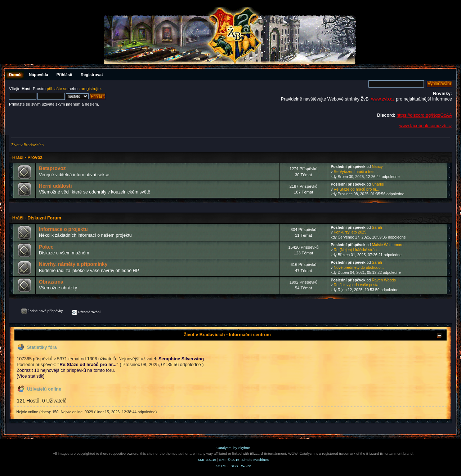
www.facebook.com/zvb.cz (426, 126)
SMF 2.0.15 (207, 460)
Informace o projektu (63, 229)
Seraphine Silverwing (181, 359)
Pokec (46, 247)
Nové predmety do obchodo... (359, 267)
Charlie (378, 184)
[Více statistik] (30, 376)
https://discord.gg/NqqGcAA (424, 115)
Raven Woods (384, 280)
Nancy (377, 166)
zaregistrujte (89, 89)
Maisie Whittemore (388, 245)
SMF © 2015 (229, 460)
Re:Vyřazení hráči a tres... (355, 172)
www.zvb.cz (383, 99)
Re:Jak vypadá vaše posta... (357, 285)
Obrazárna (51, 282)
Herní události (55, 186)
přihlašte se (57, 89)
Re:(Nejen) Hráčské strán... (357, 250)
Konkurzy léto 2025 (350, 232)
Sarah (377, 227)
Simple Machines (255, 460)
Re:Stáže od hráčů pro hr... (356, 189)
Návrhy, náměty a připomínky (73, 264)
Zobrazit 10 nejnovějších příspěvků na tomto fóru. (66, 370)
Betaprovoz (52, 168)
